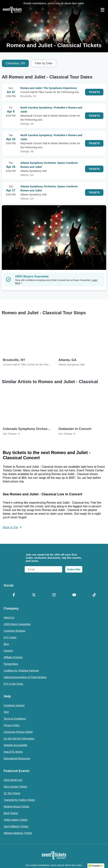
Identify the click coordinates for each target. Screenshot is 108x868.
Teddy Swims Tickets (16, 820)
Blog (6, 644)
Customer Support (14, 705)
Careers (8, 651)
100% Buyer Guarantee (17, 624)
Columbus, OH (15, 63)
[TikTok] (94, 595)
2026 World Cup (13, 780)
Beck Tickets (11, 813)
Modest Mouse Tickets (16, 806)
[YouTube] (74, 595)
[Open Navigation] (102, 10)
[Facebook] (14, 595)
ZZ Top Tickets (12, 793)
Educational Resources (17, 758)
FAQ (6, 712)
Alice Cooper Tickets (15, 787)
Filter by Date (44, 63)
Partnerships (11, 664)
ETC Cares (10, 637)
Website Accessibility (16, 745)
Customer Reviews (14, 631)
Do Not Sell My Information (19, 738)
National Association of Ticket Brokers (25, 677)
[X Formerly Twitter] (34, 595)
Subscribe (74, 569)
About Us (9, 617)
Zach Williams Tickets (16, 826)
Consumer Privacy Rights (18, 732)
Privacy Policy (12, 725)
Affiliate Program (13, 657)
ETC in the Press (13, 684)
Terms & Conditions (15, 719)
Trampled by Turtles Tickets (19, 800)
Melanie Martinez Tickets (18, 833)
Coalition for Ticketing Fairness (21, 671)
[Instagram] (54, 595)
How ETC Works (13, 752)
